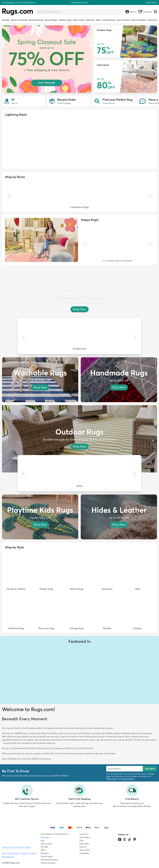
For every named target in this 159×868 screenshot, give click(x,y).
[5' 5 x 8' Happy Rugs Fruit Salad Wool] (118, 243)
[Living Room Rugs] (79, 195)
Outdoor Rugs (65, 20)
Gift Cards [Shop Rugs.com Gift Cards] (45, 837)
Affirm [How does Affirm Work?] (43, 850)
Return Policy (85, 850)
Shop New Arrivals (79, 2)
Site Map (44, 847)
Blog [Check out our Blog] (42, 840)
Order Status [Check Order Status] (85, 837)
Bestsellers (45, 853)
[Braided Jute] (79, 337)
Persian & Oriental (19, 20)
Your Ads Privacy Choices (15, 853)
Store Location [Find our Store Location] (47, 844)
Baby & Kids (79, 20)
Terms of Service (128, 779)
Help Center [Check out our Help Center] (84, 844)
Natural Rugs (51, 20)
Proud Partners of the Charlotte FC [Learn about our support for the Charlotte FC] (55, 834)
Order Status (151, 2)
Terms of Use (9, 847)
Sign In (131, 12)
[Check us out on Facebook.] (120, 839)
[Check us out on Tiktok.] (129, 839)
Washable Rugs (36, 20)
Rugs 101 (83, 847)
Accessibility (84, 853)
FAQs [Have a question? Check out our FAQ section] (82, 840)
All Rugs (6, 20)
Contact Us (84, 834)
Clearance (152, 20)
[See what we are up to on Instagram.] (125, 839)
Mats (98, 20)
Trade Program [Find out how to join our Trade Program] (47, 856)
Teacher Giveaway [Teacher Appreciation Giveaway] (48, 863)
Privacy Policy (112, 779)
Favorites (145, 12)
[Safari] (79, 474)
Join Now (150, 769)
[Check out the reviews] (128, 854)
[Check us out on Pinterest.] (135, 839)
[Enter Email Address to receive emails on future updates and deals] (125, 769)
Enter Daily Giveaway (49, 860)
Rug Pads (90, 20)
